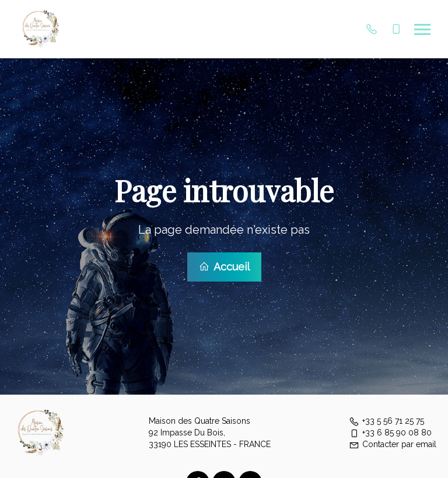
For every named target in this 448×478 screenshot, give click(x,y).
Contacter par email (393, 443)
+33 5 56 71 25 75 (386, 420)
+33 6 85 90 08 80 (390, 431)
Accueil (224, 266)
